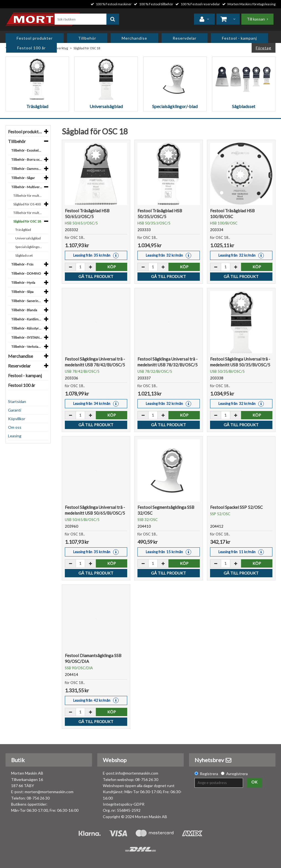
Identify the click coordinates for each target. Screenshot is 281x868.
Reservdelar (185, 38)
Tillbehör (87, 38)
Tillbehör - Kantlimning (28, 319)
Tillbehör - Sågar (23, 178)
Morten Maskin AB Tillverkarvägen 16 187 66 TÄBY (27, 779)
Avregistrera (237, 774)
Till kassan (256, 19)
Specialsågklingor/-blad (30, 247)
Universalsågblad (28, 238)
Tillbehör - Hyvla (23, 283)
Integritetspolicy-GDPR (124, 804)
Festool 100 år (31, 48)
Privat (241, 48)
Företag (264, 48)
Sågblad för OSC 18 (27, 221)
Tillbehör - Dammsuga (28, 169)
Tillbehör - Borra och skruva (28, 159)
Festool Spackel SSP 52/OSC (236, 507)
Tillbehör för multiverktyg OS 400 (29, 196)
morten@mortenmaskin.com (49, 792)
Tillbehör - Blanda (24, 310)
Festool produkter (35, 38)
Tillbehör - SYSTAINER (27, 337)
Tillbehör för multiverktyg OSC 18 (29, 213)
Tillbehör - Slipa (22, 292)
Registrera (209, 774)
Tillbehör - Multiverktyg (28, 187)
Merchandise (134, 38)
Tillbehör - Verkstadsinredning (28, 347)
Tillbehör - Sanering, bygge (28, 301)
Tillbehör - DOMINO (26, 273)
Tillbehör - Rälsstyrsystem (28, 328)
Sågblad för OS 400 (27, 204)
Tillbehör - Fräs (22, 264)
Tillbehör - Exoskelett (27, 150)
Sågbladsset (24, 255)
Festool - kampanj (239, 38)
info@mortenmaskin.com (137, 773)
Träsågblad (23, 230)
